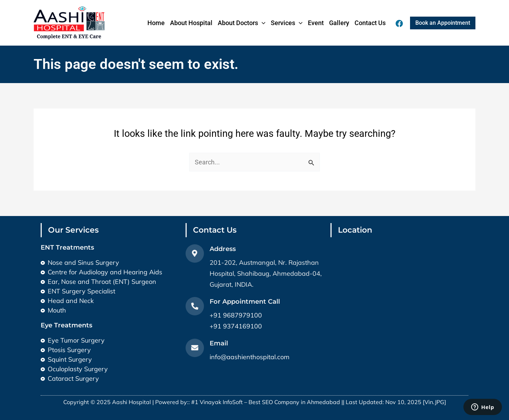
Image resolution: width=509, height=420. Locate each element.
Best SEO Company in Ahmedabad (294, 402)
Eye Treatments (66, 325)
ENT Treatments (67, 247)
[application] (262, 23)
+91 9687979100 (236, 315)
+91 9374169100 (236, 326)
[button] (443, 23)
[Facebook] (399, 24)
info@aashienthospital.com (250, 357)
